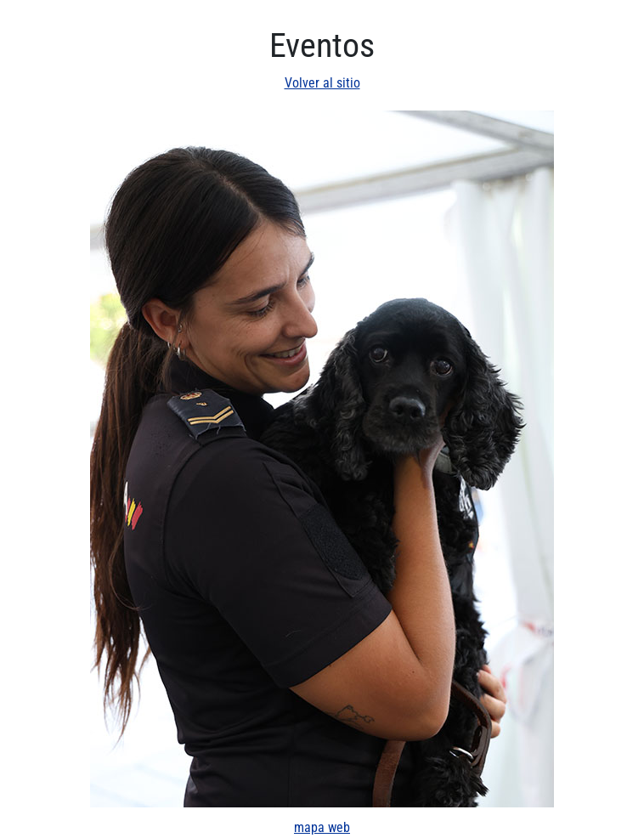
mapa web (322, 827)
